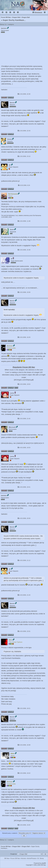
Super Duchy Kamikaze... (14, 20)
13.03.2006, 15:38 (24, 250)
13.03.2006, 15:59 (24, 292)
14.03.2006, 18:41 (24, 487)
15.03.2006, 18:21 (24, 708)
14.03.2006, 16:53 (24, 448)
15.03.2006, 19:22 (24, 773)
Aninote (23, 858)
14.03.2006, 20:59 (24, 518)
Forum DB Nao (6, 846)
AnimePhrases (32, 858)
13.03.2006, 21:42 (24, 419)
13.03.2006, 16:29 (24, 337)
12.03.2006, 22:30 (24, 94)
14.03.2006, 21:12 (24, 560)
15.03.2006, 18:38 (24, 745)
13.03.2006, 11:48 (24, 221)
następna (11, 24)
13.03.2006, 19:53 (24, 384)
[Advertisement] (24, 49)
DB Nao (7, 858)
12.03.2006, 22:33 (24, 131)
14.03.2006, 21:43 (24, 595)
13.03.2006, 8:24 (24, 185)
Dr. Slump (41, 858)
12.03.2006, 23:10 (24, 156)
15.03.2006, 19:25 (24, 825)
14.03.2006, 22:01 (24, 631)
